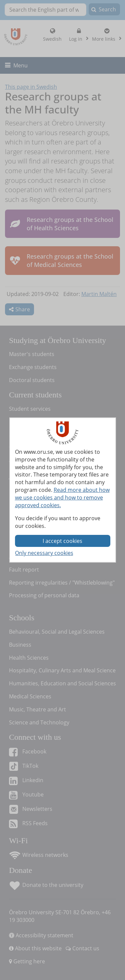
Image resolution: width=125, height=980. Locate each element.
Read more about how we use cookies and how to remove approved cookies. (62, 498)
